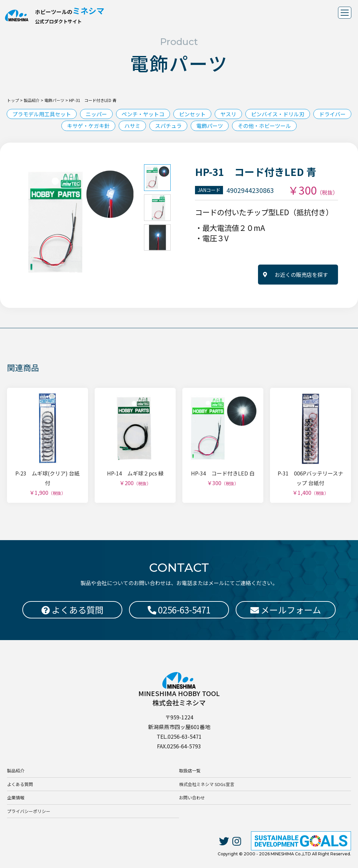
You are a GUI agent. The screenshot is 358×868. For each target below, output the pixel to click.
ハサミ (132, 126)
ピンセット (192, 114)
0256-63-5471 (179, 610)
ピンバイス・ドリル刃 (278, 114)
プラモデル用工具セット (42, 114)
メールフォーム (286, 610)
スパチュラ (168, 126)
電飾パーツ (210, 126)
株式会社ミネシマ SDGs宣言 (207, 784)
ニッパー (96, 114)
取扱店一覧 (190, 771)
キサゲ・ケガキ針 (88, 126)
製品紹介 (16, 771)
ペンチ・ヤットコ (143, 114)
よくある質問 (20, 784)
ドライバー (332, 114)
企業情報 (16, 798)
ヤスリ (228, 114)
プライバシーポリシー (29, 811)
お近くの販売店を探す (301, 275)
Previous (15, 222)
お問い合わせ (192, 798)
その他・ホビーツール (264, 126)
